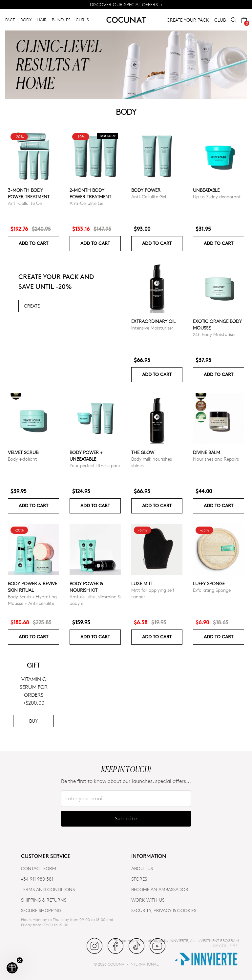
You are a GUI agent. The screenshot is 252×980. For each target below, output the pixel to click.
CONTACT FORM (39, 868)
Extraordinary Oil (153, 321)
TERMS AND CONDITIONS (48, 889)
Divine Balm (207, 452)
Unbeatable (206, 190)
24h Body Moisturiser (214, 334)
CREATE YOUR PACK (188, 20)
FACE (10, 20)
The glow (143, 452)
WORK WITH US (148, 900)
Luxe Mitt (142, 583)
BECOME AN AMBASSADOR (160, 889)
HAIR (42, 20)
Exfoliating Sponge (212, 590)
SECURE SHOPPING (41, 910)
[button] (12, 968)
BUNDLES (61, 20)
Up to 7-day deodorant (217, 197)
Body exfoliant (22, 459)
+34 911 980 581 (37, 879)
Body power (146, 190)
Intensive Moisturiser (152, 328)
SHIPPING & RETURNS (44, 900)
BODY (26, 20)
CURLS (82, 20)
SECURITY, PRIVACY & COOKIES (164, 910)
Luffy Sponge (209, 583)
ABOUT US (142, 868)
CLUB (220, 20)
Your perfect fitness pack (95, 465)
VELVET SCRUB (23, 452)
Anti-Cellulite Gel (25, 203)
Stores (139, 879)
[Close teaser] (20, 960)
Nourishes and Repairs (216, 459)
